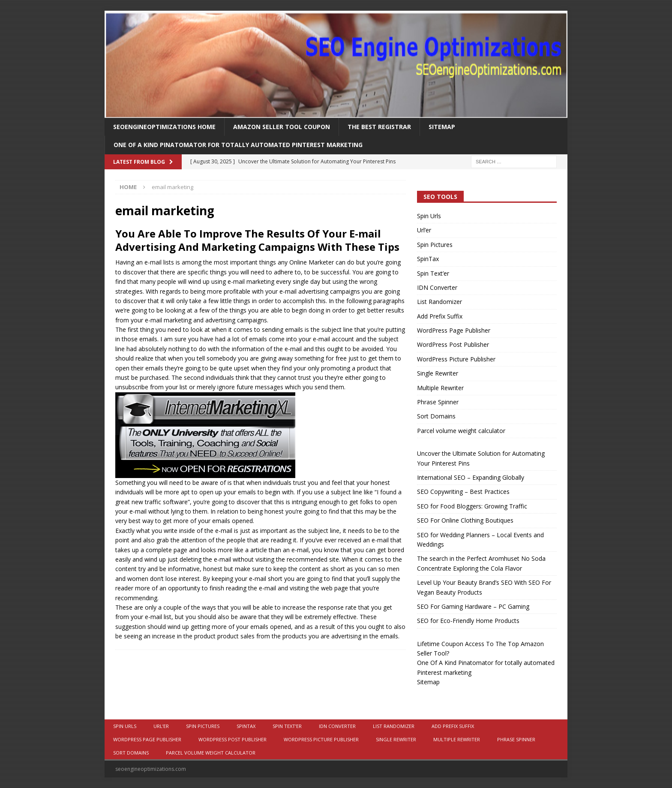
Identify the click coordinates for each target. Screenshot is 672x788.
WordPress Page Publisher (454, 330)
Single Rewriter (438, 373)
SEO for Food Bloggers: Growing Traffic (472, 506)
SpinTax (428, 259)
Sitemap (442, 127)
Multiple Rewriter (440, 388)
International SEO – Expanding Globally (471, 477)
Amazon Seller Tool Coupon (282, 127)
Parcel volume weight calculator (461, 431)
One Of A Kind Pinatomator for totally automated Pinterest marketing (238, 145)
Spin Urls (429, 216)
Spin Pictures (435, 245)
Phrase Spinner (438, 402)
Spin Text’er (433, 273)
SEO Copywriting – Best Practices (463, 492)
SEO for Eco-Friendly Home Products (468, 621)
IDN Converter (437, 287)
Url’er (424, 230)
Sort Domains (436, 416)
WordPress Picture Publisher (456, 359)
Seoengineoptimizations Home (164, 127)
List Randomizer (439, 302)
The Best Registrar (379, 127)
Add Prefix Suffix (440, 316)
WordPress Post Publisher (453, 344)
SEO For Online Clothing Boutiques (465, 520)
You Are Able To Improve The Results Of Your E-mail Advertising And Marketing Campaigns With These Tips (257, 240)
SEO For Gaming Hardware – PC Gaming (473, 606)
